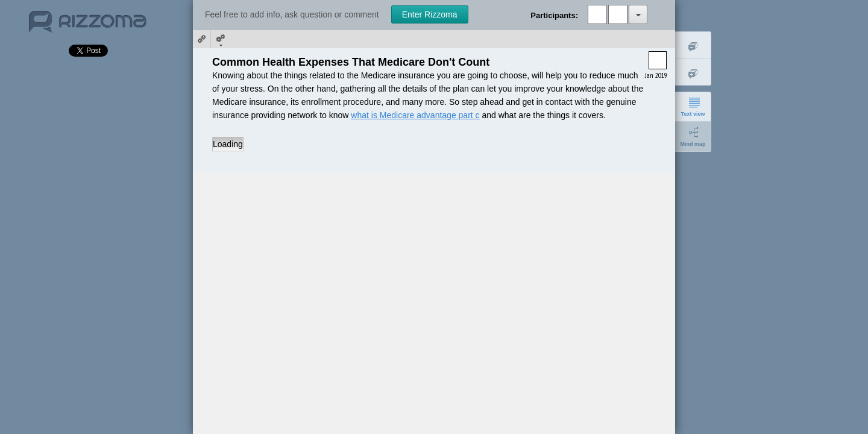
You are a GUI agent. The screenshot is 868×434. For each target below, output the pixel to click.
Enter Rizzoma (430, 14)
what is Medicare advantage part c (415, 115)
